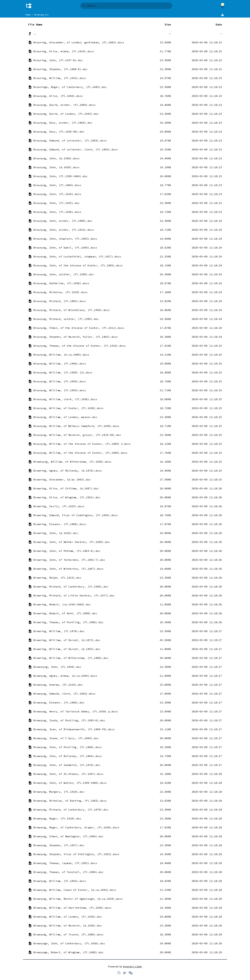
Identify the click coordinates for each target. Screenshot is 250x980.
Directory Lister (133, 967)
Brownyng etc (41, 15)
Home (28, 15)
